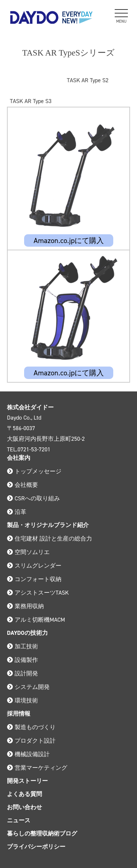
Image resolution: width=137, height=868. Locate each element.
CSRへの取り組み (33, 498)
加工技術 (22, 646)
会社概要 (22, 485)
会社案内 (19, 458)
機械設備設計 (28, 754)
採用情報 (19, 714)
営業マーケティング (37, 768)
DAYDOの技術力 (27, 633)
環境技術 (22, 700)
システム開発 (28, 687)
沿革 (17, 512)
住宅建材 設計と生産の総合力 (50, 539)
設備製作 (22, 660)
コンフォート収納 (34, 579)
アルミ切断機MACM (36, 620)
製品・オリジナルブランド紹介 (48, 525)
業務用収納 (25, 606)
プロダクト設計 (31, 741)
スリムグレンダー (34, 566)
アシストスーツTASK (38, 593)
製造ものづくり (31, 727)
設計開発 (22, 673)
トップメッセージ (34, 471)
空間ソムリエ (28, 552)
